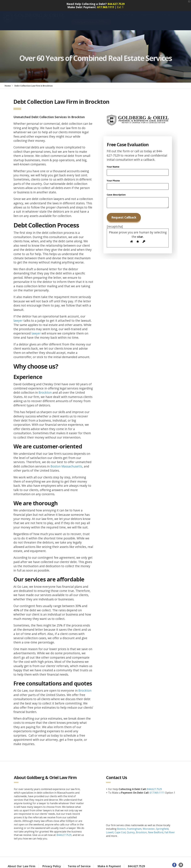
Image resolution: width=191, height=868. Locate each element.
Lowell (110, 830)
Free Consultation (122, 15)
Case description (116, 192)
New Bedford (156, 830)
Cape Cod (120, 830)
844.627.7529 (116, 2)
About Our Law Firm (22, 863)
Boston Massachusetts (66, 463)
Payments (148, 15)
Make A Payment (109, 863)
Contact (168, 15)
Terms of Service (79, 863)
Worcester (149, 826)
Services (97, 15)
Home (8, 83)
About (78, 15)
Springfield (162, 826)
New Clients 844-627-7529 (91, 22)
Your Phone (113, 178)
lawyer (18, 318)
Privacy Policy (52, 863)
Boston (121, 826)
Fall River (170, 830)
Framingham (134, 826)
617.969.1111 (106, 6)
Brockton (45, 390)
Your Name (113, 164)
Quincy (131, 830)
